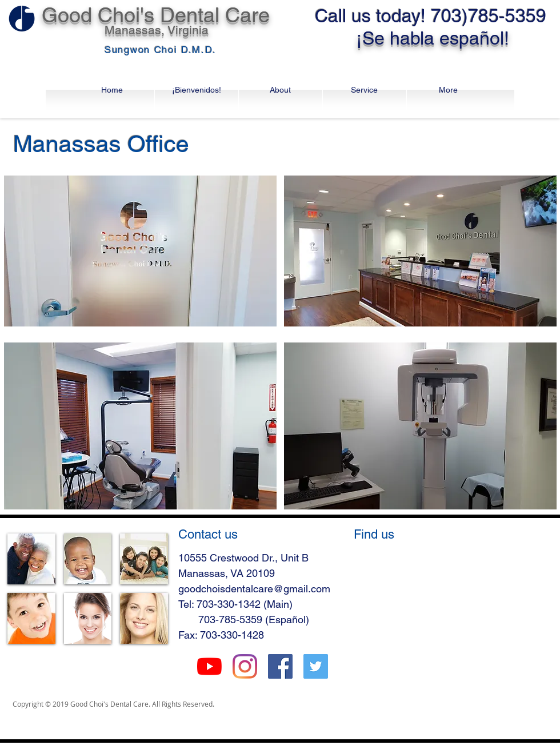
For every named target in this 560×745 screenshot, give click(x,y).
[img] (31, 559)
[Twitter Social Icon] (316, 666)
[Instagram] (245, 666)
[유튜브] (209, 666)
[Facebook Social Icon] (280, 666)
